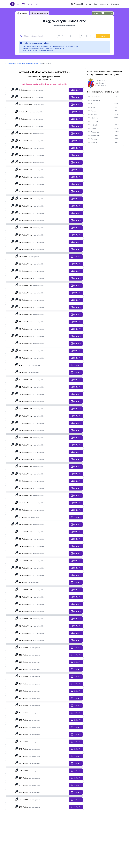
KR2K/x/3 (76, 257)
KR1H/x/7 (76, 105)
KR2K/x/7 (76, 365)
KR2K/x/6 (76, 372)
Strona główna (10, 63)
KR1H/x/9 (76, 90)
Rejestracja (115, 4)
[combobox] (38, 36)
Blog (95, 4)
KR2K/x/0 (76, 691)
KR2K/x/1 (76, 684)
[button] (76, 90)
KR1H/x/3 (76, 199)
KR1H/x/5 (76, 119)
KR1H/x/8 (76, 162)
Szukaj (103, 36)
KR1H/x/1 (76, 97)
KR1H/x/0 (76, 206)
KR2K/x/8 (76, 677)
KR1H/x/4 (76, 293)
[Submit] (22, 36)
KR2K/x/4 (76, 517)
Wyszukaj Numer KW (81, 4)
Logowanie (104, 4)
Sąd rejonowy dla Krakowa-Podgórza (29, 63)
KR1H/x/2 (76, 141)
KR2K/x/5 (76, 582)
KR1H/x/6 (76, 126)
